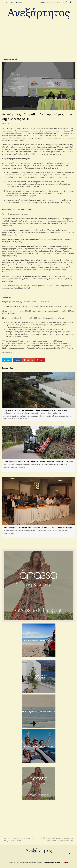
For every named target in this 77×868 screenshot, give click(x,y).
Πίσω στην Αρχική (10, 59)
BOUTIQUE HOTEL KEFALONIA (39, 676)
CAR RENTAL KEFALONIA (38, 640)
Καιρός (65, 2)
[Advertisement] (38, 40)
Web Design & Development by (56, 862)
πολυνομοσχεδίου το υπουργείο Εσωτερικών (22, 131)
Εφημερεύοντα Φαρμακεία (50, 2)
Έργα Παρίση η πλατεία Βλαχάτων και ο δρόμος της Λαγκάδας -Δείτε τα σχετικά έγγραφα (38, 528)
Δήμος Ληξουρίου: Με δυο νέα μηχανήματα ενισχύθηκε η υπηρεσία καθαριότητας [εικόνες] (38, 461)
